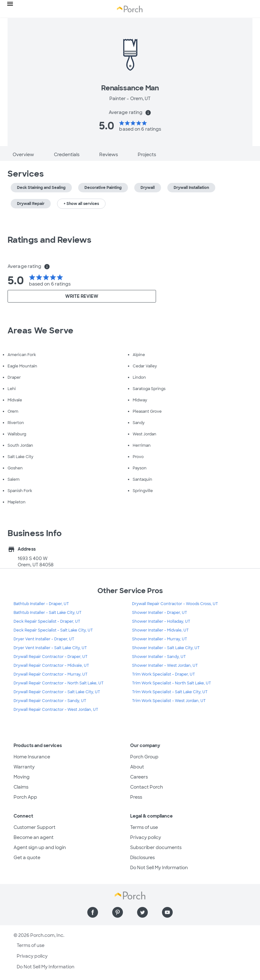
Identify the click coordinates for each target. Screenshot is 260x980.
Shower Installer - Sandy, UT (159, 657)
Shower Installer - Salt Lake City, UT (166, 648)
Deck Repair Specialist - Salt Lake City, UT (53, 630)
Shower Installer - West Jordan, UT (165, 666)
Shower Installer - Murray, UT (160, 639)
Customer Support (35, 827)
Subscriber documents (156, 847)
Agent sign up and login (40, 847)
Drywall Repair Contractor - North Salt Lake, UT (59, 683)
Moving (22, 777)
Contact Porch (147, 787)
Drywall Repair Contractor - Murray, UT (51, 674)
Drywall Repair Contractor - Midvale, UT (51, 666)
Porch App (25, 797)
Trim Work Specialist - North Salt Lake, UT (172, 683)
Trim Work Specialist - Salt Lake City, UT (170, 692)
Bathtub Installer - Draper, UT (41, 604)
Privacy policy (146, 837)
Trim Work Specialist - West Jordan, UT (169, 701)
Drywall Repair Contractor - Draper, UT (51, 657)
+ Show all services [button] (81, 204)
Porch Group (144, 757)
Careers (139, 777)
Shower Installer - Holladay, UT (161, 621)
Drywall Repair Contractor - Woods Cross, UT (175, 604)
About (137, 767)
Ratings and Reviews (49, 240)
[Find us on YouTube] (167, 912)
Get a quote (27, 858)
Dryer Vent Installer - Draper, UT (44, 639)
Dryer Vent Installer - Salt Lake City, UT (50, 648)
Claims (21, 787)
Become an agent (34, 837)
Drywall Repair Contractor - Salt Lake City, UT (57, 692)
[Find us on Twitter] (142, 912)
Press (136, 797)
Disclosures (142, 858)
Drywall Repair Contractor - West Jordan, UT (56, 710)
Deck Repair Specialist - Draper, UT (47, 621)
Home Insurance (32, 757)
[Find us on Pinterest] (118, 912)
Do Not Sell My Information (159, 868)
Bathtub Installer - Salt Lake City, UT (48, 613)
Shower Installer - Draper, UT (160, 613)
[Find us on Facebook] (93, 912)
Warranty (24, 767)
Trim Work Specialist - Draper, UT (164, 674)
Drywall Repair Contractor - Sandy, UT (50, 701)
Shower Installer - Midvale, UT (160, 630)
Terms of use (144, 827)
